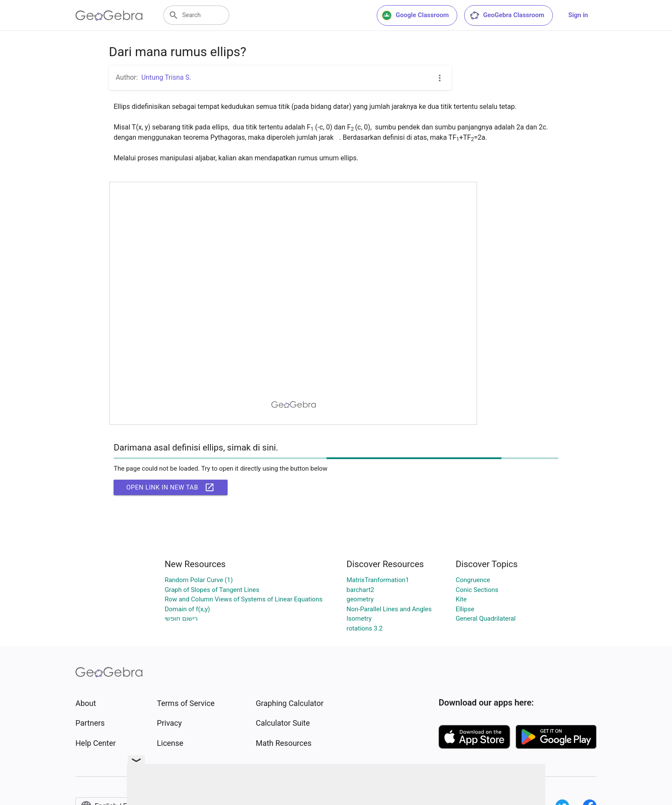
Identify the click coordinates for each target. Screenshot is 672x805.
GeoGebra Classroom (507, 15)
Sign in (578, 15)
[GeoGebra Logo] (109, 15)
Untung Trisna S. (166, 77)
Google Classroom (415, 15)
